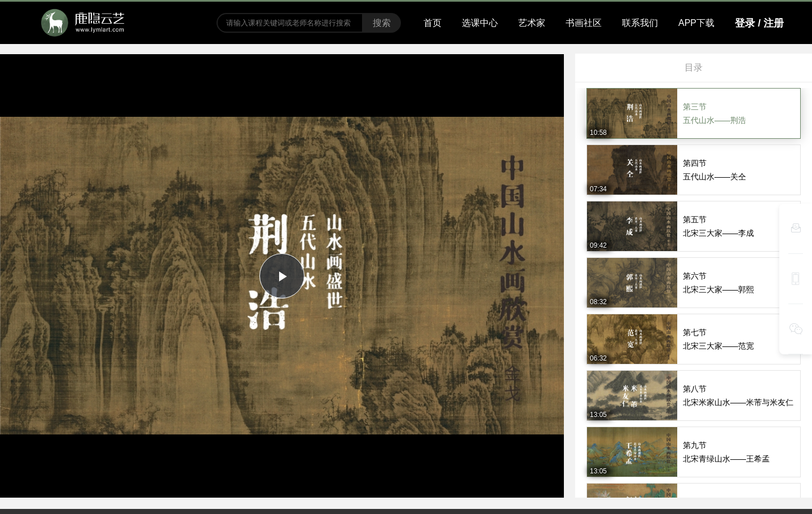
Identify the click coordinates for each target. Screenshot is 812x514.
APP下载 (696, 23)
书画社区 (584, 23)
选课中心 (480, 23)
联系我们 (640, 23)
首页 (433, 23)
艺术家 (532, 23)
